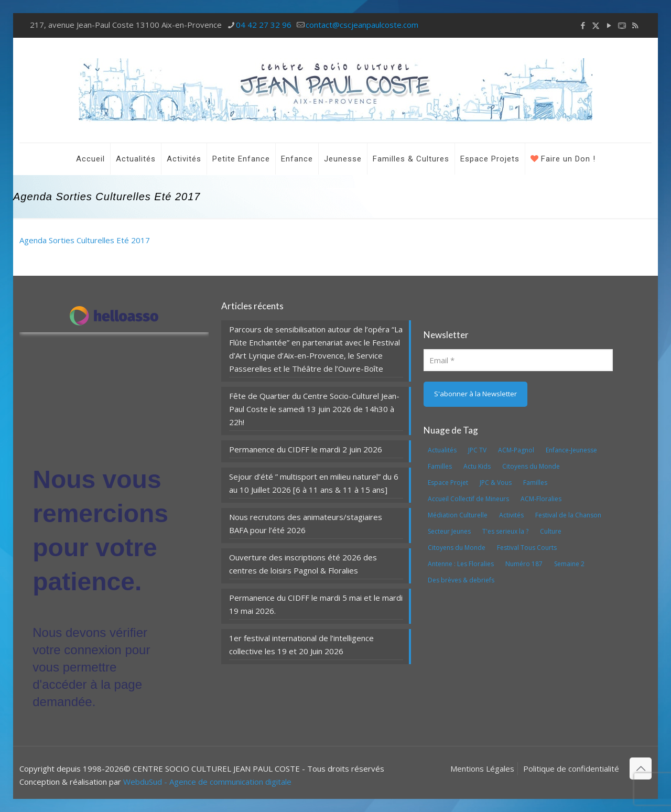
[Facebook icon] (583, 25)
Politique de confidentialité (571, 768)
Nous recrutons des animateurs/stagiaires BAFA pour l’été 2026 (306, 523)
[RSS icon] (635, 25)
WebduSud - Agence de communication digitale (207, 782)
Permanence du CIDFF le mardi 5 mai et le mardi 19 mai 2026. (316, 604)
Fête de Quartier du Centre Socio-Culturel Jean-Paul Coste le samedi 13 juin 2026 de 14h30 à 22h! (314, 409)
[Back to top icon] (641, 768)
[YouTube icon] (609, 25)
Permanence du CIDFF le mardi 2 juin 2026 (306, 449)
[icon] (622, 25)
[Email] (518, 360)
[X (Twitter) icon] (596, 25)
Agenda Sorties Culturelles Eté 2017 (85, 240)
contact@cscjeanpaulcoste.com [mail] (362, 25)
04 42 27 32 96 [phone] (264, 25)
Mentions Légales (482, 768)
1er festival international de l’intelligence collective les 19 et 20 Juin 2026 (301, 645)
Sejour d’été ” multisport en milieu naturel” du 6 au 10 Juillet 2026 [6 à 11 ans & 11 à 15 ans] (314, 483)
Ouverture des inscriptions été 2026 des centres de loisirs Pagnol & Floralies (303, 564)
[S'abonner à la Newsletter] (475, 394)
